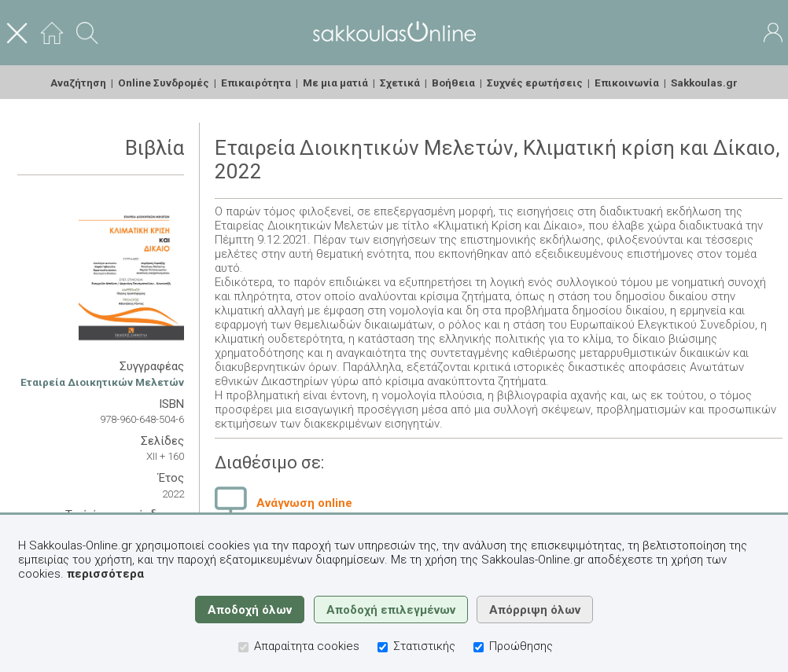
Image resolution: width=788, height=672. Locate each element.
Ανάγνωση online (304, 503)
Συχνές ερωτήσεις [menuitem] (535, 83)
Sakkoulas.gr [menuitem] (704, 83)
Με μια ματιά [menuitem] (335, 83)
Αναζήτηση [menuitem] (78, 83)
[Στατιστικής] (383, 647)
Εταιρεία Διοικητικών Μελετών (102, 382)
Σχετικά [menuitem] (400, 83)
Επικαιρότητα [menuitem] (256, 83)
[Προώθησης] (479, 647)
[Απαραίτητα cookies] (243, 647)
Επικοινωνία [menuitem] (627, 83)
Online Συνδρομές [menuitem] (164, 83)
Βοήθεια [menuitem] (453, 83)
